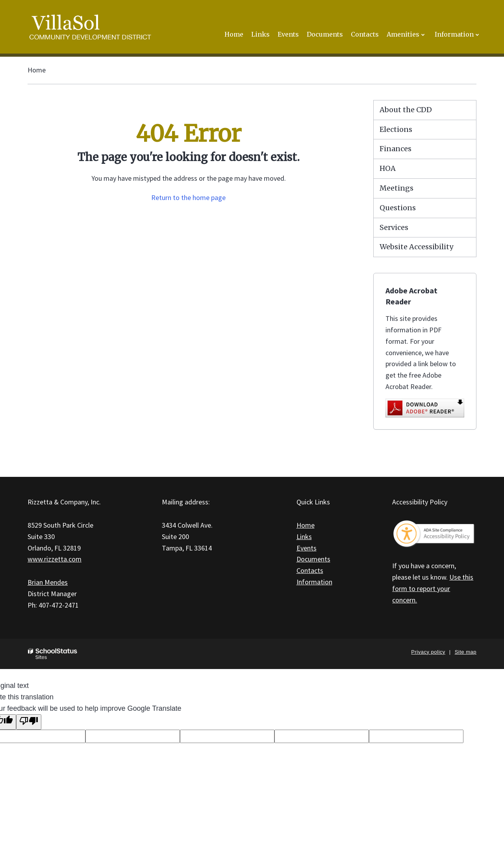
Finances (396, 149)
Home (37, 70)
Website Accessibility (416, 247)
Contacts (310, 570)
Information (314, 582)
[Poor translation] (29, 722)
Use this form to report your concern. (433, 588)
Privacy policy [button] (428, 652)
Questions (398, 208)
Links (304, 537)
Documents (313, 559)
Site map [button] (466, 652)
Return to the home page (188, 197)
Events (307, 548)
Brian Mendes (48, 582)
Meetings (397, 188)
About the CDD (406, 110)
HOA (388, 168)
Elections (396, 129)
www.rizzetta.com (55, 559)
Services (394, 227)
